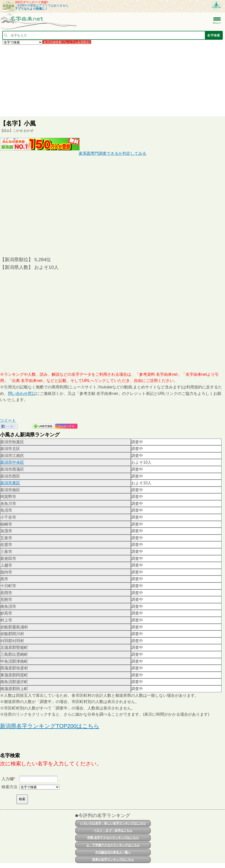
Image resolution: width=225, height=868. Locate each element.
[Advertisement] (112, 80)
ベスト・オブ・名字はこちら (113, 830)
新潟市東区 (10, 483)
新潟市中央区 (12, 462)
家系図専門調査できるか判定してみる (112, 153)
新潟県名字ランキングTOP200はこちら (50, 726)
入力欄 (7, 779)
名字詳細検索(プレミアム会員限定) (67, 42)
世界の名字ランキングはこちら (113, 860)
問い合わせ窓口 (22, 393)
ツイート (8, 420)
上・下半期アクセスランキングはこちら (113, 845)
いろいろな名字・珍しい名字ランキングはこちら (113, 823)
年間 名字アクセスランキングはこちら (113, 838)
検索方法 (9, 787)
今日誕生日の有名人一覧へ (113, 852)
